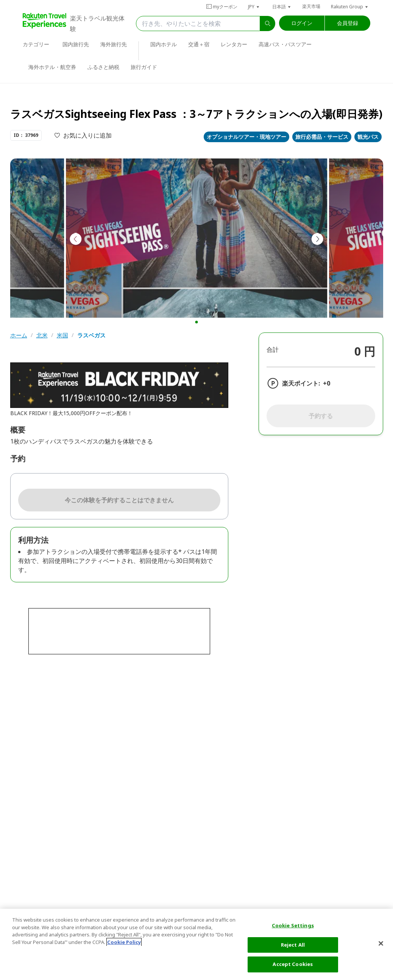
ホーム (19, 335)
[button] (254, 7)
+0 (327, 383)
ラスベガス (91, 335)
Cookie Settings (293, 925)
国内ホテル (164, 44)
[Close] (381, 944)
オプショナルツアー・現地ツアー (246, 137)
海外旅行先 (114, 44)
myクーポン (222, 7)
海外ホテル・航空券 (52, 67)
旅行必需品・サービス (322, 137)
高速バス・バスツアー (285, 44)
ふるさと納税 (103, 67)
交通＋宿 (199, 44)
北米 (42, 335)
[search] (268, 24)
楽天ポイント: (301, 383)
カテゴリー (36, 44)
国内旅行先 (76, 44)
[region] (196, 944)
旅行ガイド (144, 67)
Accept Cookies (293, 964)
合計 (273, 350)
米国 (62, 335)
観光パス (368, 137)
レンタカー (234, 44)
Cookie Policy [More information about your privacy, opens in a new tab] (124, 942)
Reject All (293, 945)
